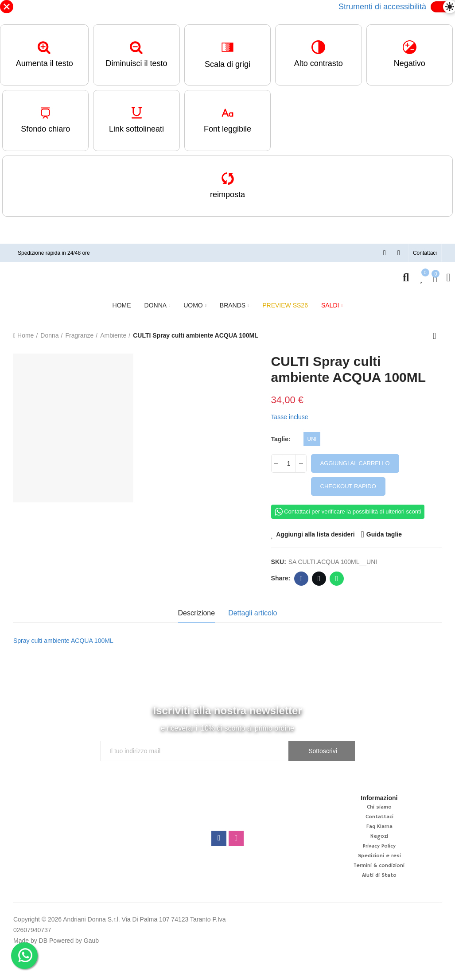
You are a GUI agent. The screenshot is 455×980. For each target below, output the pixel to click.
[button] (425, 253)
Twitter (319, 579)
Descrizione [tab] (197, 613)
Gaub (91, 941)
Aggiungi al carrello (355, 463)
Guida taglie (384, 534)
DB (43, 941)
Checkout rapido (348, 486)
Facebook (301, 579)
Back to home (437, 336)
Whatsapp (337, 579)
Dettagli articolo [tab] (253, 613)
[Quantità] (289, 463)
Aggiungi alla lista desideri (315, 534)
